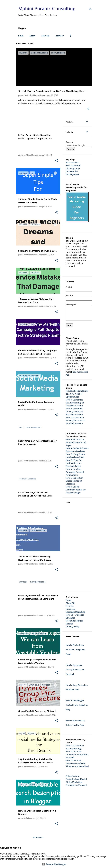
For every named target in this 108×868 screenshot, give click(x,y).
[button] (88, 109)
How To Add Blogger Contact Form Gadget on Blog (77, 705)
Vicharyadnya (72, 174)
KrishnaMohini (73, 166)
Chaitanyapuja (73, 169)
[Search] (90, 9)
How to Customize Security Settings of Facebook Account (75, 403)
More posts (38, 837)
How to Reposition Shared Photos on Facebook (74, 481)
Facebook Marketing (75, 612)
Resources (71, 609)
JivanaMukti (72, 171)
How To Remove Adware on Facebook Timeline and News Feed (77, 763)
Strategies (70, 618)
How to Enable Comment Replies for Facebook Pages (76, 490)
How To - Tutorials (75, 615)
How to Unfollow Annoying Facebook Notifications (75, 472)
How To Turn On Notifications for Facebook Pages (74, 463)
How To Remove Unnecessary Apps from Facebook (77, 755)
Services (45, 36)
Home (21, 36)
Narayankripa (72, 163)
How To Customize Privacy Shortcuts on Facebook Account (76, 420)
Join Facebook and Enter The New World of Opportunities (77, 394)
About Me (70, 603)
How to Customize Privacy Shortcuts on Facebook (75, 669)
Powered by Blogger (54, 864)
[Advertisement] (77, 546)
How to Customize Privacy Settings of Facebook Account (75, 412)
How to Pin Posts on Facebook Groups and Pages (76, 442)
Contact (60, 36)
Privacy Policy (72, 627)
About (32, 36)
